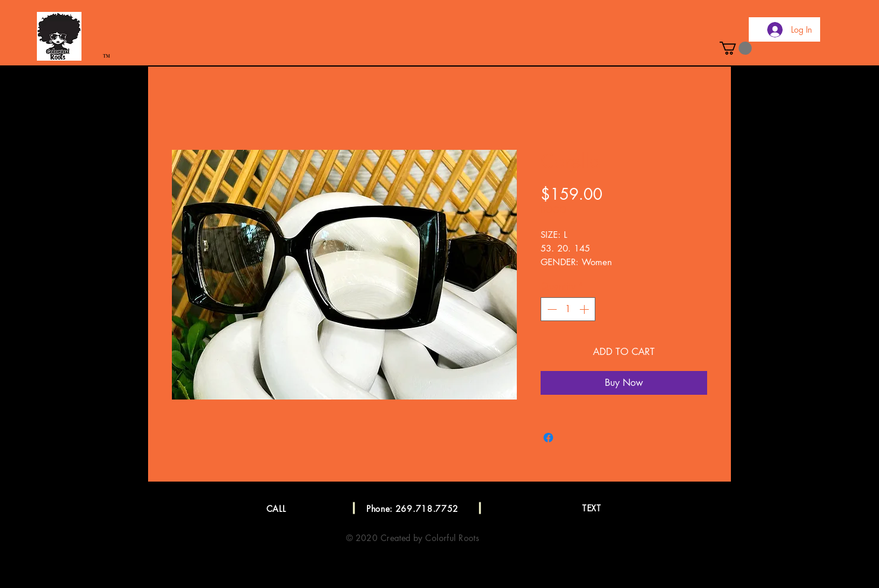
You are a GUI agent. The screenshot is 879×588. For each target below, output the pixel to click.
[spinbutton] (568, 309)
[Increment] (585, 309)
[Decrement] (551, 309)
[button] (736, 48)
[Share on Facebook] (548, 438)
